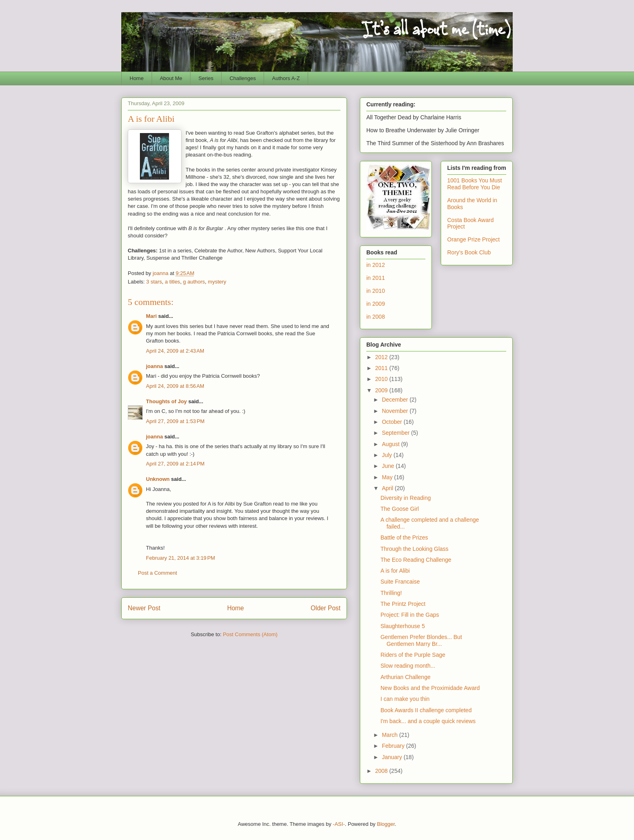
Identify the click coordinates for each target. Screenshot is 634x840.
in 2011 (376, 278)
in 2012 (376, 265)
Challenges (243, 78)
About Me (171, 78)
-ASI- (339, 824)
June (389, 466)
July (388, 455)
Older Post (325, 608)
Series (206, 78)
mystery (217, 282)
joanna (154, 366)
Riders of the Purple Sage (413, 655)
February (394, 746)
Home (137, 78)
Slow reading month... (408, 666)
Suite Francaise (400, 582)
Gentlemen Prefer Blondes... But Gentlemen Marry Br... (421, 640)
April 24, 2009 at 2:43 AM (175, 351)
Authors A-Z (286, 78)
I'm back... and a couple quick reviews (428, 721)
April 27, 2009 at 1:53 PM (175, 421)
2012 (382, 357)
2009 (382, 390)
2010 (382, 379)
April (388, 488)
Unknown (158, 479)
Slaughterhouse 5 (403, 626)
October (393, 422)
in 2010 (376, 291)
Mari (151, 316)
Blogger (386, 824)
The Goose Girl (400, 509)
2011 (382, 368)
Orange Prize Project (473, 239)
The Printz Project (403, 604)
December (395, 400)
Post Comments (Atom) (250, 634)
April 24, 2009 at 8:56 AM (175, 386)
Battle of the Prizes (404, 537)
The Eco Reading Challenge (416, 560)
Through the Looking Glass (414, 549)
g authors (194, 282)
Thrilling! (391, 593)
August (391, 444)
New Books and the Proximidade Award (430, 688)
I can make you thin (405, 699)
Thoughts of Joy (166, 401)
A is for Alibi (395, 571)
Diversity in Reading (406, 498)
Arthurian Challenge (406, 677)
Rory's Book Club (469, 252)
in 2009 (376, 304)
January (393, 757)
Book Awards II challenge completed (426, 710)
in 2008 (376, 317)
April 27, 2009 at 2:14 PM (175, 464)
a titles (173, 282)
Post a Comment (157, 573)
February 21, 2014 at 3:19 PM (181, 558)
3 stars (154, 282)
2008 (382, 771)
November (395, 411)
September (396, 433)
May (388, 477)
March (390, 735)
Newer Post (144, 608)
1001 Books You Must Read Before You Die (474, 184)
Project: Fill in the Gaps (410, 615)
